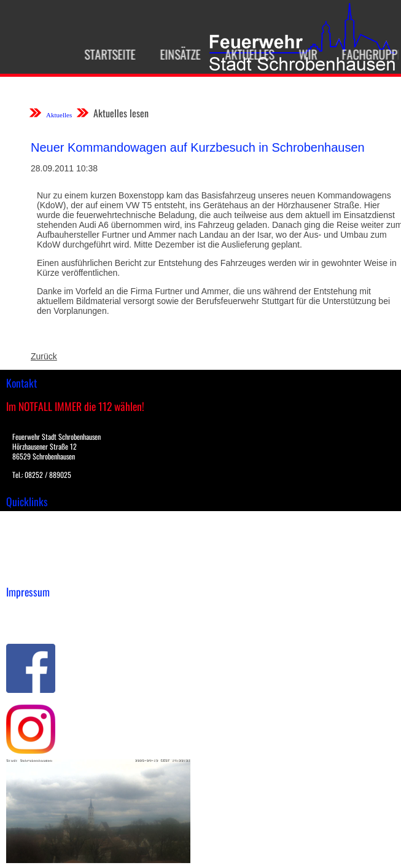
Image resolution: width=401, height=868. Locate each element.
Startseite (105, 54)
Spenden (23, 572)
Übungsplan (30, 546)
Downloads (27, 533)
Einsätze (175, 54)
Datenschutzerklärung (49, 624)
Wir (303, 54)
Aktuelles (244, 54)
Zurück (44, 356)
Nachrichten (30, 559)
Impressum (28, 611)
